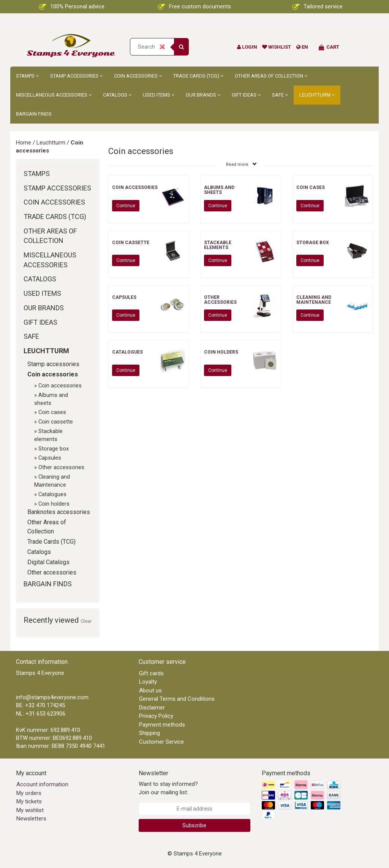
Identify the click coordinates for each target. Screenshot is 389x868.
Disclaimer (152, 708)
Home (24, 143)
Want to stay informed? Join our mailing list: (168, 788)
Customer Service (161, 742)
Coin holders (54, 504)
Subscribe (194, 825)
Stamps (27, 76)
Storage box (54, 449)
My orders (29, 793)
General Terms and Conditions (177, 699)
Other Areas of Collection (271, 76)
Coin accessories (138, 76)
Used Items (159, 95)
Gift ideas (246, 95)
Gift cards (151, 673)
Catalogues (52, 494)
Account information (42, 784)
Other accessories (61, 467)
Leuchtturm (317, 95)
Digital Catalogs (48, 562)
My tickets (29, 801)
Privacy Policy (156, 716)
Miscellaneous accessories (54, 95)
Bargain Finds (34, 114)
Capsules (50, 458)
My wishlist (30, 810)
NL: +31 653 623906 (41, 714)
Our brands (203, 95)
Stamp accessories (76, 76)
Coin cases (52, 412)
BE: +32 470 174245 (40, 705)
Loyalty (148, 682)
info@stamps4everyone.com (52, 697)
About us (150, 690)
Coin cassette (56, 422)
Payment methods (162, 725)
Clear (86, 621)
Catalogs (117, 95)
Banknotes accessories (59, 512)
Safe (280, 95)
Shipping (149, 733)
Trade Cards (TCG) (198, 76)
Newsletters (31, 819)
